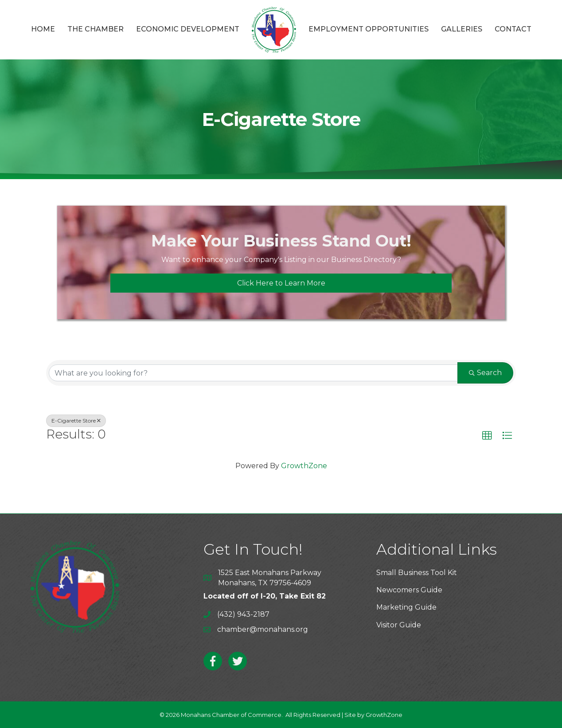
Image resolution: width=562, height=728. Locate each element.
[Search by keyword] (253, 373)
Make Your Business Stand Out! (281, 241)
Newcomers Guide (409, 590)
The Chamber (96, 29)
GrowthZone (304, 466)
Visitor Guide (399, 625)
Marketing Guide (406, 607)
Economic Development (188, 29)
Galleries (462, 29)
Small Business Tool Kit (417, 573)
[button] (487, 436)
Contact (513, 29)
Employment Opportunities (369, 29)
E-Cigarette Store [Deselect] (76, 421)
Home (43, 29)
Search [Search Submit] (485, 373)
